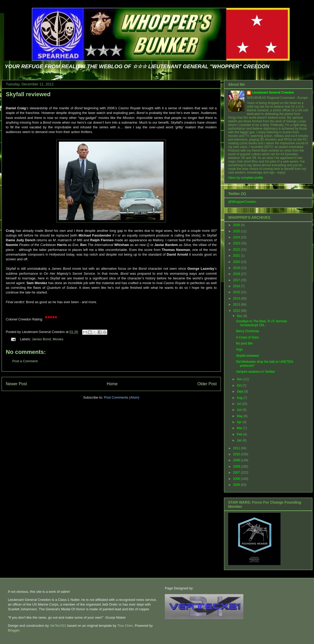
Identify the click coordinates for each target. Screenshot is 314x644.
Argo (239, 349)
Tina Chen (125, 626)
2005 (237, 485)
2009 (237, 460)
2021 (237, 256)
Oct (240, 386)
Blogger (14, 630)
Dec (240, 316)
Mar (240, 428)
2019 (237, 268)
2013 (237, 304)
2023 (237, 243)
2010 (237, 454)
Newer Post (16, 384)
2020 (237, 262)
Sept (240, 392)
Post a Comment (25, 361)
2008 (237, 467)
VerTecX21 (58, 626)
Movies (58, 339)
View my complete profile (246, 178)
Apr (240, 422)
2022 (237, 250)
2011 (237, 448)
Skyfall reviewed (28, 94)
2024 (237, 237)
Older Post (207, 384)
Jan (240, 440)
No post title (244, 343)
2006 (237, 479)
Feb (240, 434)
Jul (239, 404)
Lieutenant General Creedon (273, 93)
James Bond (41, 339)
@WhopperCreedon (242, 202)
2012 (237, 311)
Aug (240, 398)
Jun (240, 410)
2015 (237, 292)
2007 (237, 473)
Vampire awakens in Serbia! (256, 372)
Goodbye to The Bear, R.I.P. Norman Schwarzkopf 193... (262, 323)
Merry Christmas (248, 331)
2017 (237, 280)
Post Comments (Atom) (122, 397)
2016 (237, 286)
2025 (237, 231)
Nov (240, 379)
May (240, 416)
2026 (237, 225)
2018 (237, 274)
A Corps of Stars (247, 337)
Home (112, 384)
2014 (237, 298)
